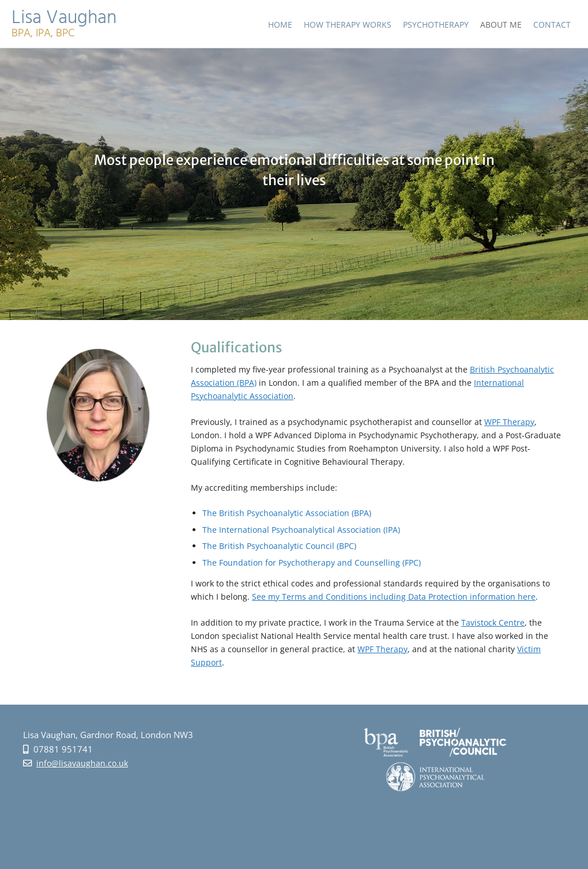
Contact (552, 25)
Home (280, 25)
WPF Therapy (509, 422)
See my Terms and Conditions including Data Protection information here (394, 597)
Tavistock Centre (493, 622)
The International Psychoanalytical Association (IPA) (301, 530)
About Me (501, 25)
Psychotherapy (436, 25)
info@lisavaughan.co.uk (82, 763)
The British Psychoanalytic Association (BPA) (287, 513)
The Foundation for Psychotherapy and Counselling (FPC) (312, 563)
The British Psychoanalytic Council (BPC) (279, 546)
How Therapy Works (348, 25)
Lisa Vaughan (64, 20)
